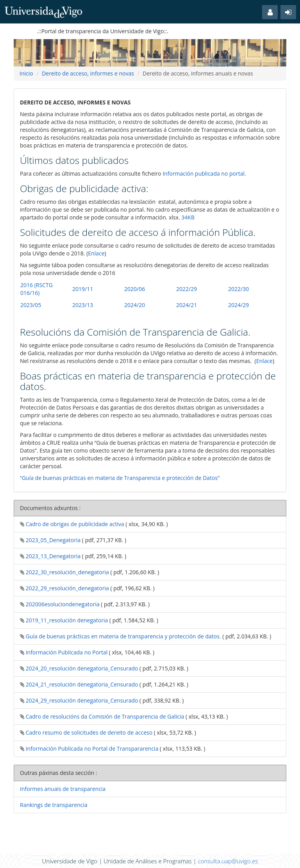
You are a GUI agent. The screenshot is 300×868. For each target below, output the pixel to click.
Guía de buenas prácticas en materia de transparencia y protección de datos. (123, 636)
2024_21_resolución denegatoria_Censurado (81, 684)
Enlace (96, 253)
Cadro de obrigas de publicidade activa (74, 524)
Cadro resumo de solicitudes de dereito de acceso (88, 732)
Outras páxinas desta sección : (58, 773)
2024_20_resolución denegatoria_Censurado (81, 668)
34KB (188, 217)
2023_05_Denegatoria (52, 540)
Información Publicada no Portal (66, 652)
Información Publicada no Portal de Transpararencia (91, 748)
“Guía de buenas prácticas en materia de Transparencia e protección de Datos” (120, 478)
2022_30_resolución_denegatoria (67, 572)
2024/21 (187, 305)
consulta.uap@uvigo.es (228, 861)
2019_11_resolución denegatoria (66, 620)
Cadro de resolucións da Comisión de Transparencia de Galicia (104, 716)
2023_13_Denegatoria (52, 556)
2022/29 (187, 289)
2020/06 (135, 289)
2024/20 (135, 305)
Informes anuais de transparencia (63, 789)
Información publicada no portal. (204, 173)
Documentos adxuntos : (50, 508)
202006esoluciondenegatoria (62, 604)
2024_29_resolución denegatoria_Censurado (81, 700)
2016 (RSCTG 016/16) (37, 289)
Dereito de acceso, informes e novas (88, 73)
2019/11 (83, 289)
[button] (270, 12)
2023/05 (31, 305)
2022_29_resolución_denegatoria (67, 588)
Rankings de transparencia (54, 805)
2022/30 (238, 289)
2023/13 (83, 305)
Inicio (26, 73)
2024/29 (238, 305)
